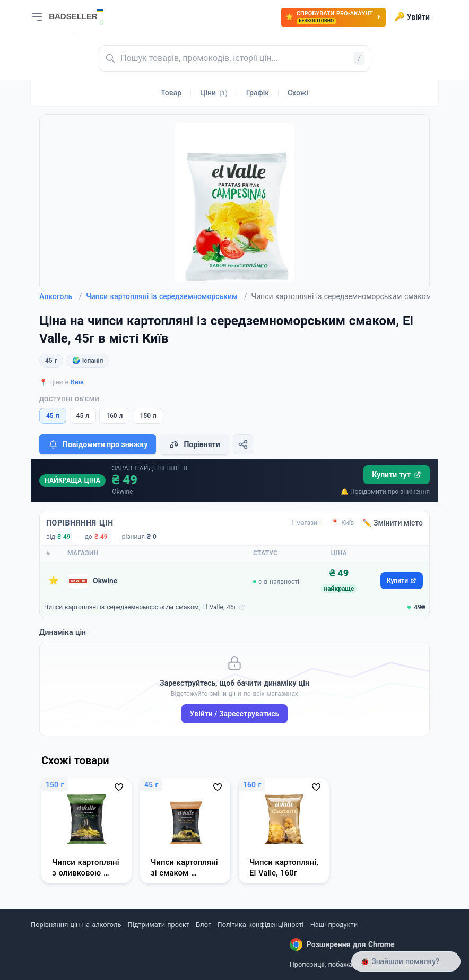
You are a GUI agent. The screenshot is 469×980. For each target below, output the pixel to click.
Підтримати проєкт (159, 925)
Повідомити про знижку (98, 444)
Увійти (412, 17)
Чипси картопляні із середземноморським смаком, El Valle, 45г (140, 607)
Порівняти (194, 444)
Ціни (214, 93)
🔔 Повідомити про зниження (385, 492)
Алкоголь (60, 296)
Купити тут (397, 475)
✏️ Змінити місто (393, 523)
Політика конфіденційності (261, 925)
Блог (203, 925)
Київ (77, 382)
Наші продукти (334, 925)
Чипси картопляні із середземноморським (166, 296)
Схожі (298, 93)
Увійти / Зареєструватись (235, 714)
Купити (402, 581)
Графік (258, 93)
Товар (171, 93)
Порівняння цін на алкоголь (76, 925)
